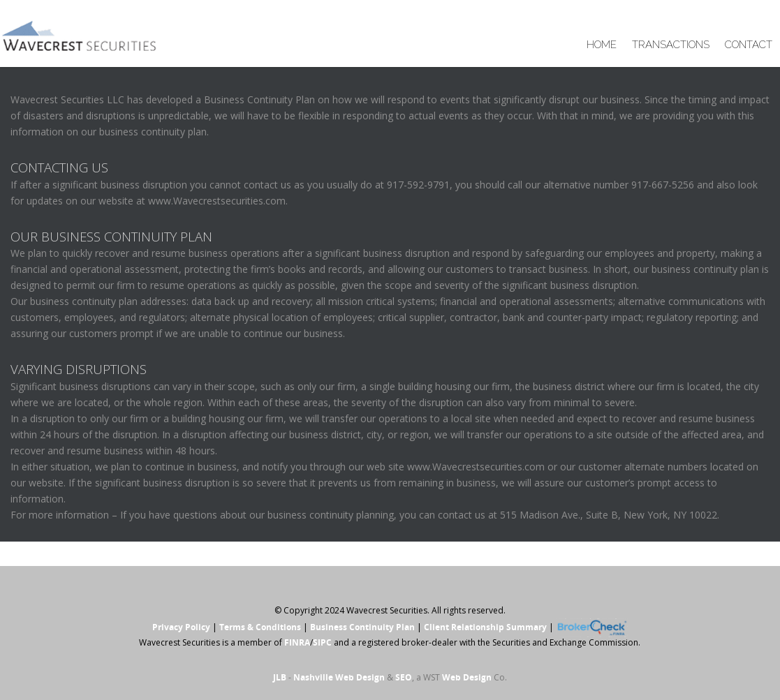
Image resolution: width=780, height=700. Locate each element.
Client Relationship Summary (485, 627)
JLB (280, 677)
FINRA (297, 642)
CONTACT (749, 45)
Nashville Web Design (339, 677)
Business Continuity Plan (362, 627)
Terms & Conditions (260, 627)
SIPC (322, 642)
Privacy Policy (181, 627)
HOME (602, 45)
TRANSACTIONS (671, 45)
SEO (404, 677)
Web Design (467, 677)
